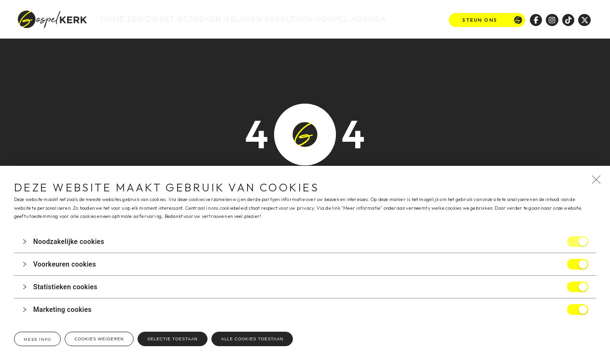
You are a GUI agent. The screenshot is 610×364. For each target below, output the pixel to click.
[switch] (578, 242)
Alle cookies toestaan (252, 339)
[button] (305, 242)
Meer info (37, 339)
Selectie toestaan (172, 339)
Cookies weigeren (99, 339)
